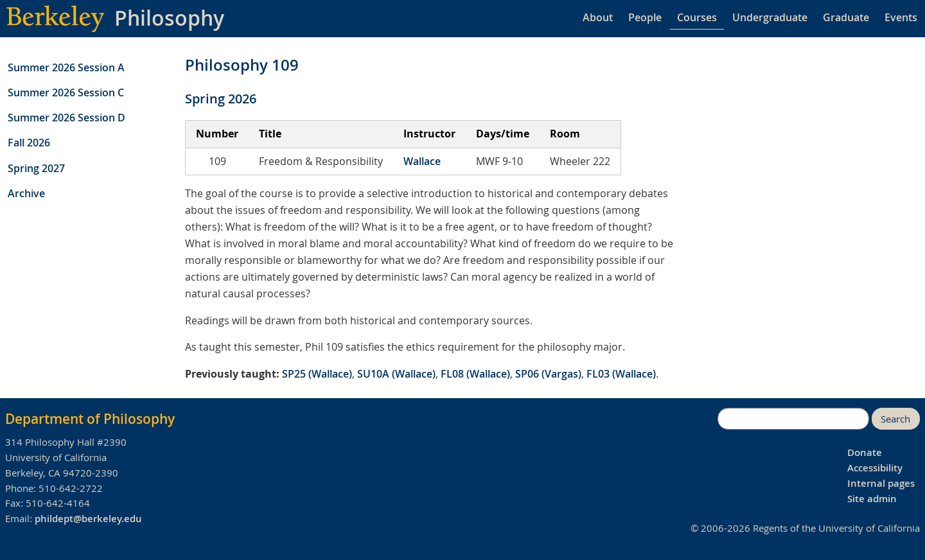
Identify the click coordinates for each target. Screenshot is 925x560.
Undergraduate (770, 17)
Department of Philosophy (90, 419)
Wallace (422, 161)
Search (895, 419)
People (645, 17)
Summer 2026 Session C (66, 92)
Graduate (846, 17)
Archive (26, 193)
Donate (865, 452)
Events (901, 17)
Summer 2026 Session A (66, 67)
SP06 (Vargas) (548, 374)
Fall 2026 (29, 143)
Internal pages (881, 483)
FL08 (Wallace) (475, 374)
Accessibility (875, 468)
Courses (697, 17)
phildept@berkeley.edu (88, 519)
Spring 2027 (36, 168)
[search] (793, 419)
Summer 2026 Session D (66, 118)
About (598, 17)
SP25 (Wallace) (317, 374)
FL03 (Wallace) (621, 374)
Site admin (872, 499)
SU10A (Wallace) (396, 374)
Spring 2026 (221, 99)
